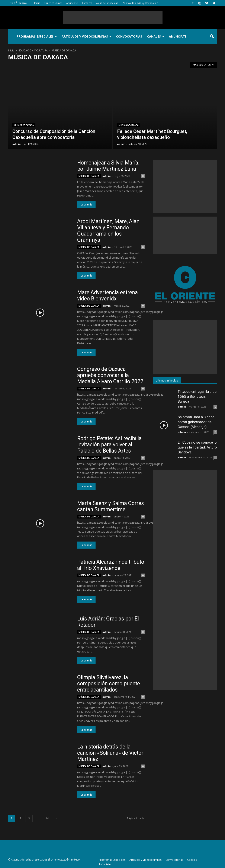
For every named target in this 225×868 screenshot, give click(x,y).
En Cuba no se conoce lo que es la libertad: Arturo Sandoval (197, 447)
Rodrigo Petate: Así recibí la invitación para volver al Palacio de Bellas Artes (109, 445)
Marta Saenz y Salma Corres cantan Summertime (111, 506)
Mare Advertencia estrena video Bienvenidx (107, 296)
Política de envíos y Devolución (140, 3)
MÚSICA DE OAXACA (24, 125)
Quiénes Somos (53, 3)
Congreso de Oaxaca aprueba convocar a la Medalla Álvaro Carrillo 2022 (110, 375)
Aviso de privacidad (107, 3)
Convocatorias (129, 36)
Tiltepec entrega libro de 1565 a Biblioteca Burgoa (197, 396)
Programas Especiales (37, 36)
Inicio (37, 3)
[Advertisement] (113, 17)
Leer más (86, 205)
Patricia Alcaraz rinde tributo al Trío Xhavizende (111, 565)
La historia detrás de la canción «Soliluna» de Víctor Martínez (110, 753)
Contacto (87, 3)
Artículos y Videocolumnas (86, 36)
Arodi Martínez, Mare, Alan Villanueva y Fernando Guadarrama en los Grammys (108, 231)
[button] (212, 36)
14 (47, 818)
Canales (156, 36)
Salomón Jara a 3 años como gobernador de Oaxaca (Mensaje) (196, 422)
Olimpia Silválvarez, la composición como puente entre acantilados (109, 684)
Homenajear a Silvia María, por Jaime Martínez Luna (108, 166)
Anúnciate (72, 3)
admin (17, 144)
